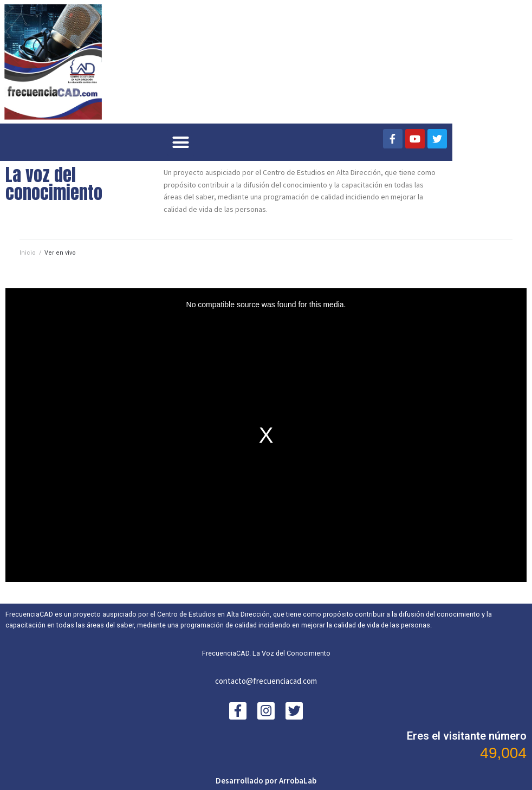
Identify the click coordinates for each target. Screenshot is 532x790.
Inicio (28, 253)
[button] (181, 143)
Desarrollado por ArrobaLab (266, 781)
